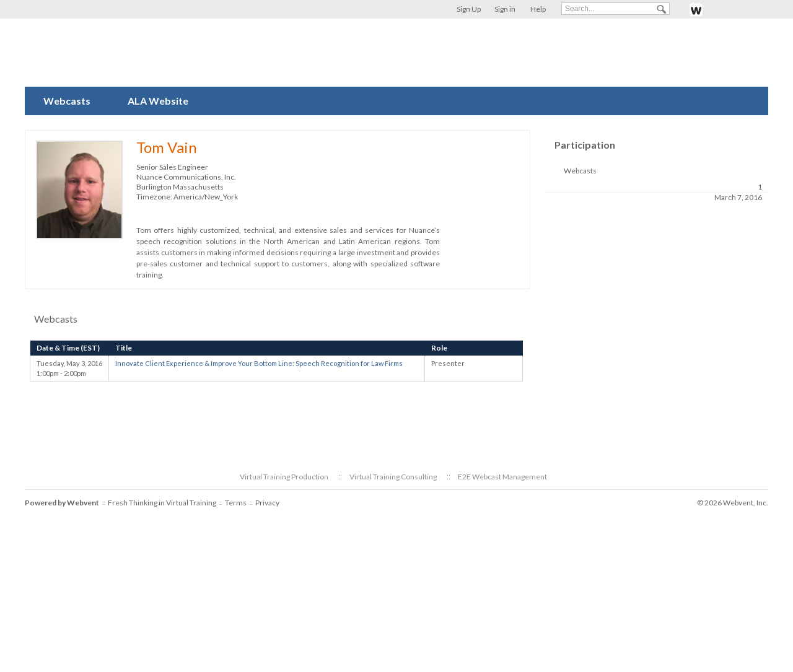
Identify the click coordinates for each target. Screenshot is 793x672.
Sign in (505, 9)
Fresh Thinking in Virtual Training (162, 503)
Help (538, 9)
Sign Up (469, 9)
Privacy (267, 503)
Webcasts (67, 101)
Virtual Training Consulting (393, 477)
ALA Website (158, 101)
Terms (236, 503)
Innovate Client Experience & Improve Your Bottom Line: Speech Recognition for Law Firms (259, 363)
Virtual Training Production (284, 477)
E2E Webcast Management (502, 477)
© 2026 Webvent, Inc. (733, 503)
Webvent (83, 503)
